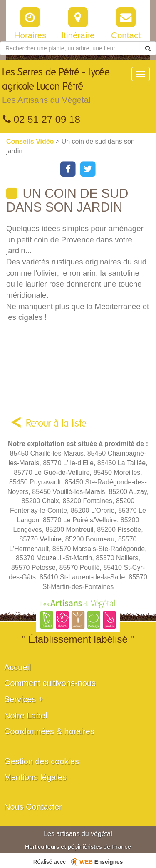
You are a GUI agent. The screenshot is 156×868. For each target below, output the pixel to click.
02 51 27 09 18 (42, 119)
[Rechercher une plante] (70, 48)
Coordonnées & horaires (49, 731)
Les (67, 88)
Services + (24, 699)
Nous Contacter (33, 807)
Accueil (17, 667)
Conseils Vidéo (31, 141)
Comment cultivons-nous (50, 683)
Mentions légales (35, 777)
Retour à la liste (56, 424)
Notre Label (26, 716)
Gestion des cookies (42, 761)
